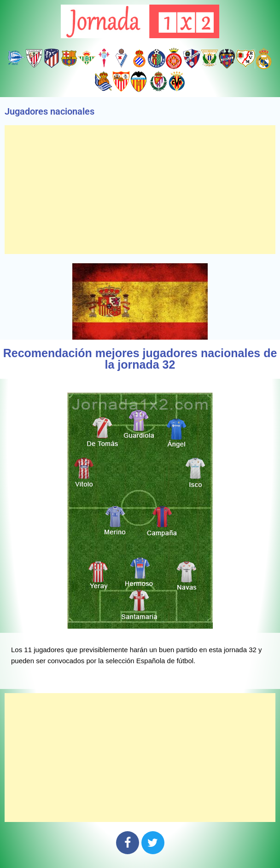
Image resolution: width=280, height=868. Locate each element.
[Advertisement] (140, 190)
